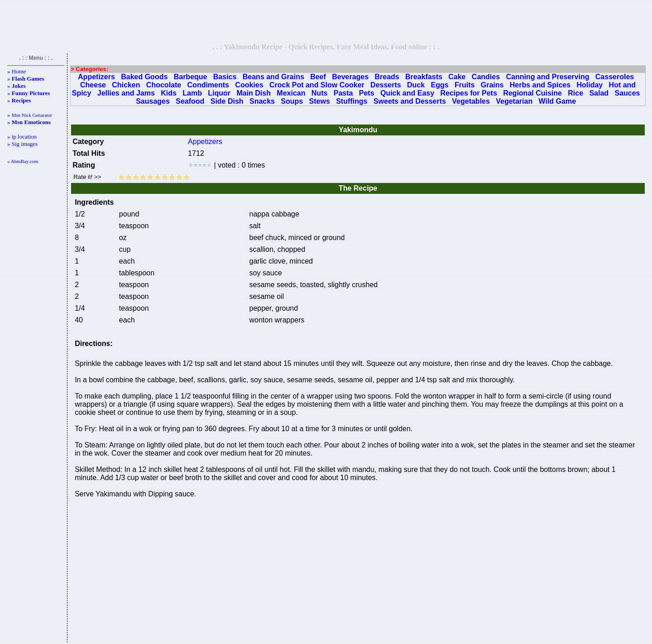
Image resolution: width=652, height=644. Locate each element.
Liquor (219, 93)
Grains (492, 85)
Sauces (627, 93)
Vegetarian (514, 101)
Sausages (153, 101)
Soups (292, 101)
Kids (169, 93)
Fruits (465, 85)
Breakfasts (424, 77)
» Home (17, 71)
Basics (225, 77)
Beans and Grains (273, 77)
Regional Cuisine (532, 93)
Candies (486, 77)
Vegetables (471, 101)
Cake (457, 77)
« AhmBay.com (23, 161)
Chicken (126, 85)
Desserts (386, 85)
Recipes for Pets (468, 93)
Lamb (192, 93)
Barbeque (191, 77)
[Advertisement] (326, 21)
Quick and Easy (407, 93)
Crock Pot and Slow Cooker (317, 85)
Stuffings (352, 101)
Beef (318, 77)
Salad (599, 93)
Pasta (343, 93)
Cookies (249, 85)
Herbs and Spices (540, 85)
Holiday (590, 85)
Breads (387, 77)
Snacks (262, 101)
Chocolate (164, 85)
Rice (575, 93)
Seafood (190, 101)
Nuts (320, 93)
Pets (367, 93)
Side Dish (227, 101)
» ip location (22, 137)
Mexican (291, 93)
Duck (416, 85)
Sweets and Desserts (410, 101)
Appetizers (96, 77)
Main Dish (254, 93)
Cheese (93, 85)
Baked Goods (144, 77)
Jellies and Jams (126, 93)
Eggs (440, 85)
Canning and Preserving (547, 77)
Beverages (350, 77)
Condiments (208, 85)
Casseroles (615, 77)
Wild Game (558, 101)
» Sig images (22, 144)
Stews (320, 101)
